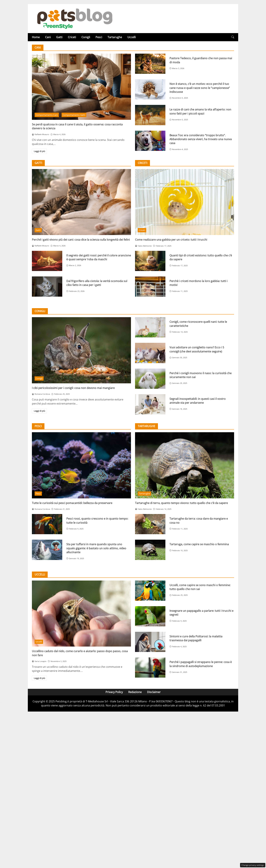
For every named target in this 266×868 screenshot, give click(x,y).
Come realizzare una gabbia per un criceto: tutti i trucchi (171, 240)
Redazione (135, 692)
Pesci (99, 37)
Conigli (86, 37)
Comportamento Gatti (74, 115)
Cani (48, 37)
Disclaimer (154, 692)
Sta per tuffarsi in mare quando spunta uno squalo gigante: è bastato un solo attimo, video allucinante (96, 548)
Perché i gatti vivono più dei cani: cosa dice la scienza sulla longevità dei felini (81, 240)
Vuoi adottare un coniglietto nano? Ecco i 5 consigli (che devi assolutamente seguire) (197, 349)
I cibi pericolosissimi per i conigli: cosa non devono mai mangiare (73, 388)
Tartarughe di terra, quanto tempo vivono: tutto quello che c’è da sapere (181, 503)
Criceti (72, 37)
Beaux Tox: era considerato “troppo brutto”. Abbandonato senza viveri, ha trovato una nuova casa (201, 139)
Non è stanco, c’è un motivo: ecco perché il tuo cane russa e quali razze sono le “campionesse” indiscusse (200, 88)
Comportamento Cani (47, 115)
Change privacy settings (253, 865)
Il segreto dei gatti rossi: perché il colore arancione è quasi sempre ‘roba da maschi (99, 257)
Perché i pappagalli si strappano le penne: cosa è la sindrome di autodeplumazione (201, 664)
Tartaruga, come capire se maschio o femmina (199, 544)
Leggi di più (39, 151)
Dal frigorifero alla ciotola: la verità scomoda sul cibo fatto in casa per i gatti (97, 283)
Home (36, 37)
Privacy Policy (114, 692)
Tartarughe (115, 37)
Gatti (59, 37)
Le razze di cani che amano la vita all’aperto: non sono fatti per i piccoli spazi (200, 111)
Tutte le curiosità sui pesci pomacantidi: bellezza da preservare (72, 503)
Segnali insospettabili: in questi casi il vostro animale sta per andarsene (198, 401)
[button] (233, 37)
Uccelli (132, 37)
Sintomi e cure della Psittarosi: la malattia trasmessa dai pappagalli (196, 638)
